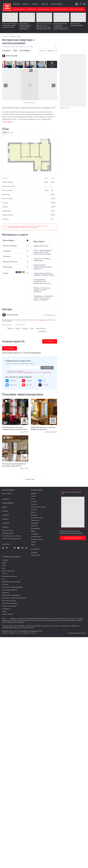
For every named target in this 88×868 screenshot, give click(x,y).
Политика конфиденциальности (12, 538)
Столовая (34, 501)
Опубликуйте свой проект (73, 538)
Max (42, 380)
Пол (3, 579)
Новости (34, 4)
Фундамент (5, 560)
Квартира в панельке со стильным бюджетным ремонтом (44, 428)
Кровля (4, 563)
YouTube (27, 385)
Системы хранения (37, 539)
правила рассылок (46, 372)
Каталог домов (7, 493)
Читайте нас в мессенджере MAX (77, 25)
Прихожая (34, 509)
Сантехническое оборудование (11, 595)
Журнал (25, 4)
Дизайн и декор (43, 9)
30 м (55, 432)
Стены (4, 565)
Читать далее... (8, 122)
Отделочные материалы (9, 606)
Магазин (16, 4)
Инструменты (6, 609)
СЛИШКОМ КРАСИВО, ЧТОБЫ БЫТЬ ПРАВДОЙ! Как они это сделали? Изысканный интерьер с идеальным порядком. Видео (61, 28)
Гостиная (34, 504)
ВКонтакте (11, 385)
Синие (33, 329)
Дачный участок (36, 555)
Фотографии (25, 51)
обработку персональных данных (26, 372)
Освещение (5, 592)
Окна (4, 568)
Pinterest (27, 380)
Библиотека (34, 526)
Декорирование (36, 528)
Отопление (5, 584)
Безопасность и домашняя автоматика (14, 598)
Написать (51, 341)
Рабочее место (35, 520)
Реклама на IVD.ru (65, 108)
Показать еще (30, 479)
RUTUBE (43, 385)
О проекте (6, 51)
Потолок (5, 573)
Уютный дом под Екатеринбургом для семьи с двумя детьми (15, 465)
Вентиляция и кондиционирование (12, 587)
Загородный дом (36, 536)
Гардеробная (35, 523)
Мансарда (34, 515)
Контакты (6, 544)
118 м (26, 468)
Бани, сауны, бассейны (9, 600)
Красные (26, 329)
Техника (4, 611)
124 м (26, 432)
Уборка (33, 545)
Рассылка (6, 499)
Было (5, 133)
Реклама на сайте (7, 530)
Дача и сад (73, 9)
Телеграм (11, 380)
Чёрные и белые (41, 329)
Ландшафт (34, 552)
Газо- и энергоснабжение (10, 590)
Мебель (33, 531)
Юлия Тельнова (12, 56)
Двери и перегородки (8, 571)
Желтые (19, 329)
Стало (11, 133)
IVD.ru (7, 618)
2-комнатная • (7, 47)
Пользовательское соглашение (11, 536)
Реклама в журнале (8, 533)
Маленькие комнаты (37, 518)
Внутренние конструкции (10, 576)
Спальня (33, 496)
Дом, (22, 432)
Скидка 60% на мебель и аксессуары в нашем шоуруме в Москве (10, 26)
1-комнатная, (49, 432)
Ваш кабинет (77, 4)
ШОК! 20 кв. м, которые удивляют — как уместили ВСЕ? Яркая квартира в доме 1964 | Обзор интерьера (44, 27)
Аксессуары (35, 534)
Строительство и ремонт (59, 9)
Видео (80, 9)
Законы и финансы (8, 614)
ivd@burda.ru (42, 320)
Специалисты (31, 9)
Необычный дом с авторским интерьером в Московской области (15, 428)
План (15, 51)
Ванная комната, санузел (38, 507)
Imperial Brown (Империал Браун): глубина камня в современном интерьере (25, 27)
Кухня (33, 499)
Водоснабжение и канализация (11, 582)
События (44, 4)
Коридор (33, 542)
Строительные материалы (10, 603)
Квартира (12, 329)
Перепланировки (19, 9)
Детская (33, 512)
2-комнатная (42, 331)
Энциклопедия (56, 4)
